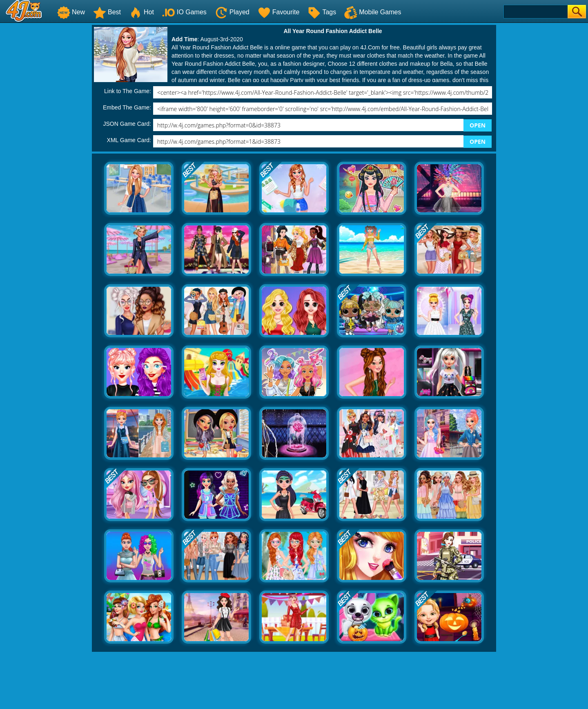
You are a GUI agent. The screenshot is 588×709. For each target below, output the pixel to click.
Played (232, 12)
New (71, 12)
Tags (322, 12)
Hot (141, 12)
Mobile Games (373, 12)
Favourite (279, 12)
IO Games (184, 12)
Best (107, 12)
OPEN (478, 125)
